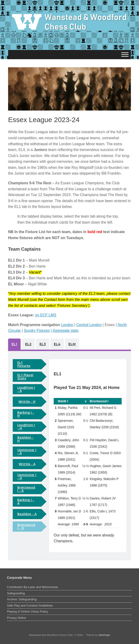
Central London (89, 325)
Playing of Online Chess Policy (27, 612)
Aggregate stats (65, 331)
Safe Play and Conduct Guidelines (30, 605)
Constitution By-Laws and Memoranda (32, 587)
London (67, 325)
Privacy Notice (17, 618)
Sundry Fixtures (37, 331)
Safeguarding (16, 593)
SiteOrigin (104, 635)
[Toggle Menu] (125, 54)
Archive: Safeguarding (22, 599)
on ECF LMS (46, 315)
